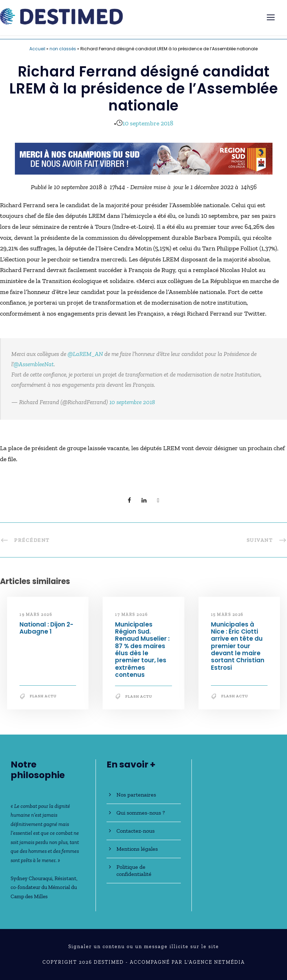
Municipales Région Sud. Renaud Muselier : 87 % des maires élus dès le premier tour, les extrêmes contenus (142, 650)
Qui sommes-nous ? (141, 813)
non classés (63, 49)
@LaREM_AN (85, 354)
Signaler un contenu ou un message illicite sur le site (144, 947)
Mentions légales (137, 849)
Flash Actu (43, 696)
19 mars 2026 (36, 614)
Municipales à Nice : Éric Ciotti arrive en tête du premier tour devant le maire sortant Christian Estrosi (238, 646)
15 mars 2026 (227, 614)
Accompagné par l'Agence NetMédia (187, 962)
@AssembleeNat (34, 364)
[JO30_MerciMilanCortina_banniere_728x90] (144, 158)
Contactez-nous (136, 831)
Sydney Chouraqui (31, 878)
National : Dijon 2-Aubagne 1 (46, 628)
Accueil (37, 49)
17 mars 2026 (131, 614)
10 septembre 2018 (148, 123)
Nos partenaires (136, 795)
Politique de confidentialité (134, 870)
